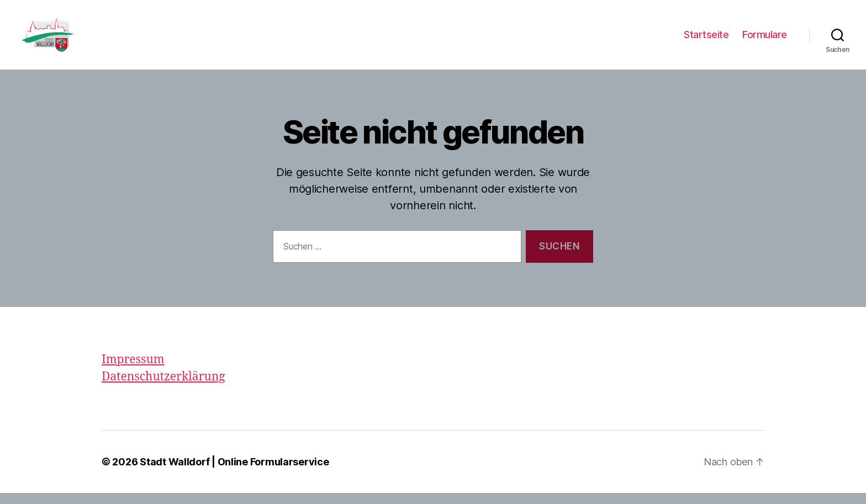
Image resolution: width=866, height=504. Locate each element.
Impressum (133, 371)
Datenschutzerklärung (163, 388)
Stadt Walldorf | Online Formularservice (234, 473)
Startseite (706, 40)
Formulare (765, 40)
